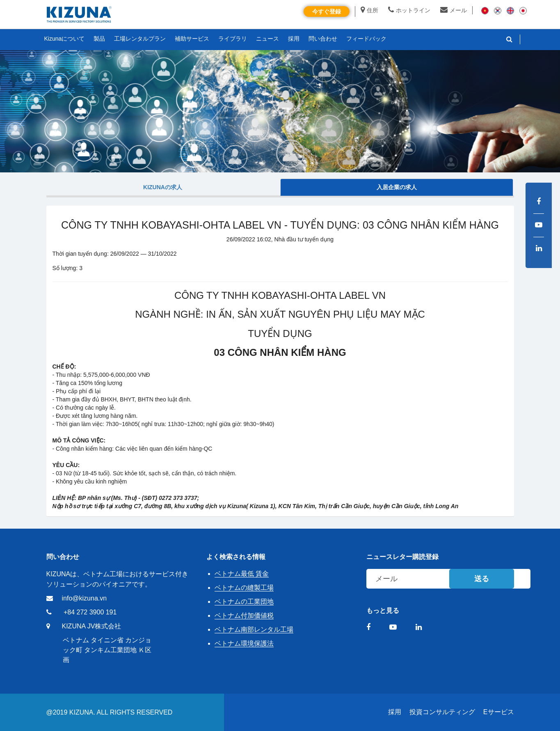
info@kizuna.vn (85, 598)
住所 (369, 10)
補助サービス (192, 39)
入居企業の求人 (397, 187)
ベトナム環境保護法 (244, 643)
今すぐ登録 (327, 11)
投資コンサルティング (442, 712)
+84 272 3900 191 (90, 612)
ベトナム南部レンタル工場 (254, 629)
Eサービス (499, 712)
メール (454, 10)
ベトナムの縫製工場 (244, 588)
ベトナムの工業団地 (244, 602)
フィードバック (366, 39)
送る (482, 579)
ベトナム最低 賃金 (242, 574)
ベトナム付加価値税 (244, 615)
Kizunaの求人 (163, 187)
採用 (395, 712)
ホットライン (409, 10)
